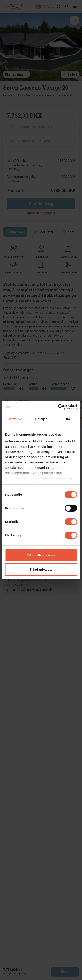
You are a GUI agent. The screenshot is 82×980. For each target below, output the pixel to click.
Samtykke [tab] (15, 419)
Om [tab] (67, 419)
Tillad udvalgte (41, 569)
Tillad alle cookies (41, 555)
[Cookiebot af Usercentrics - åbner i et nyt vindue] (58, 407)
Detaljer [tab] (41, 419)
